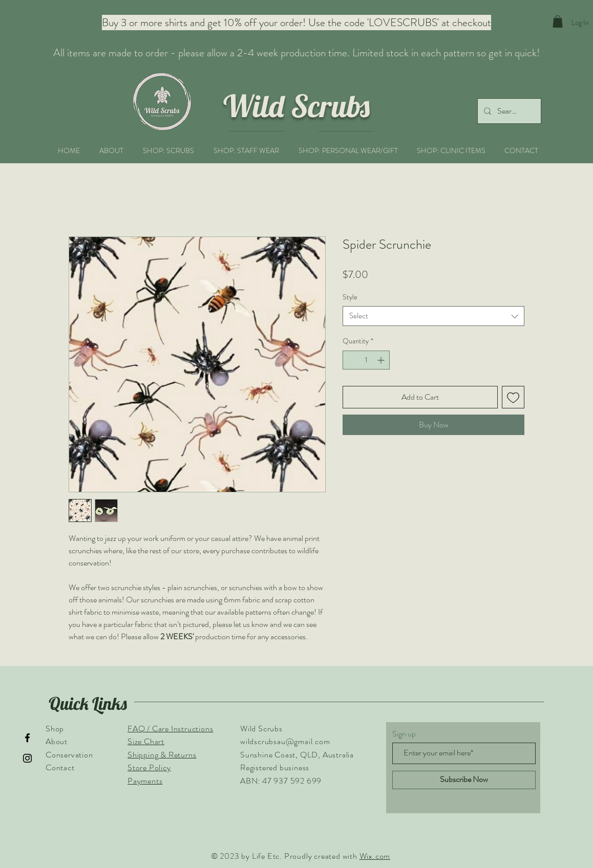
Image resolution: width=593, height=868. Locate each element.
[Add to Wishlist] (513, 397)
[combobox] (433, 316)
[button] (558, 21)
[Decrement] (351, 360)
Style (350, 297)
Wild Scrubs (296, 106)
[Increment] (382, 360)
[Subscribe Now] (464, 780)
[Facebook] (27, 738)
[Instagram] (27, 758)
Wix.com (375, 856)
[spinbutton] (366, 360)
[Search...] (508, 111)
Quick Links (88, 703)
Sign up (404, 734)
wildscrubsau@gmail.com (285, 741)
